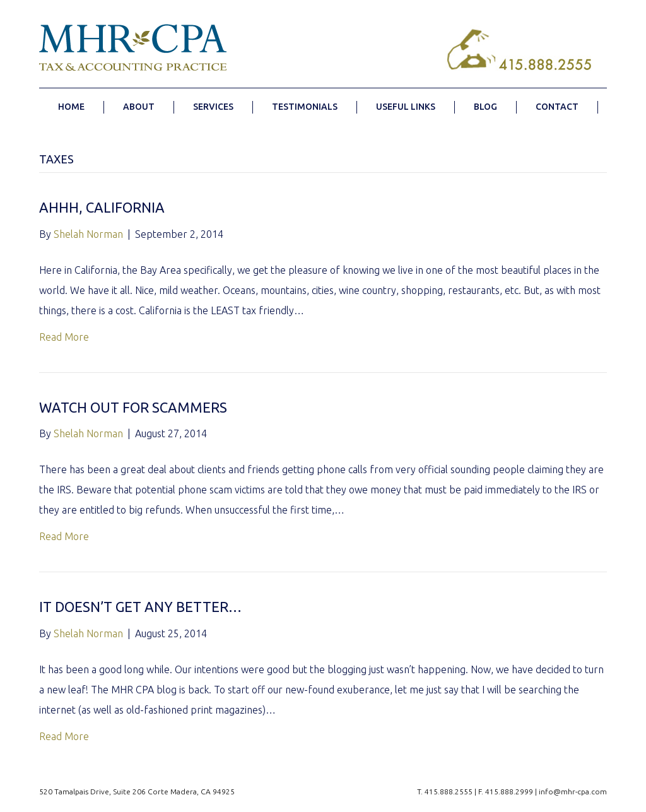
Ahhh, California (102, 207)
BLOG (485, 107)
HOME (71, 107)
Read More (64, 337)
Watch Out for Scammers (133, 407)
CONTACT (557, 107)
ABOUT (139, 107)
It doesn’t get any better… (140, 607)
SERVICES (213, 107)
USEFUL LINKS (406, 107)
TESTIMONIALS (305, 107)
